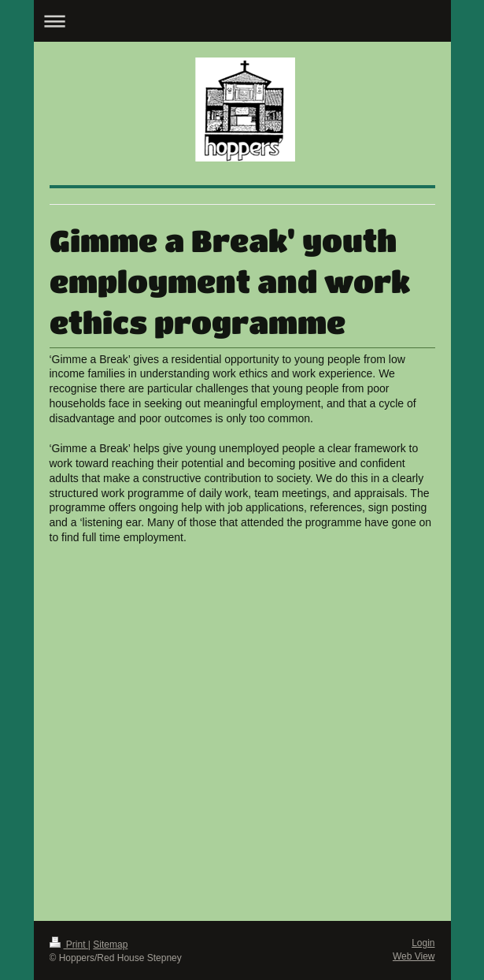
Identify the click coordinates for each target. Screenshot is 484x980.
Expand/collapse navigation (242, 21)
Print (69, 945)
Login (423, 943)
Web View (414, 956)
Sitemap (110, 945)
